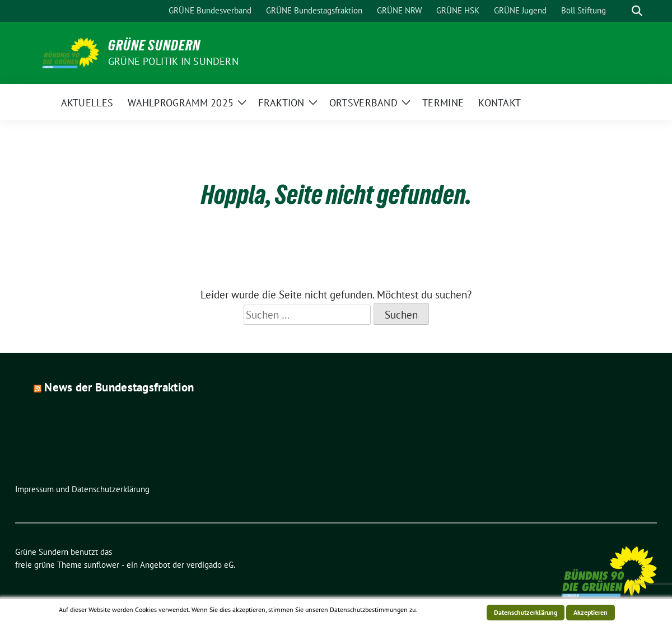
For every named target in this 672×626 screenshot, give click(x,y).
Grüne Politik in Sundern (173, 61)
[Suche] (621, 11)
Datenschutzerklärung (526, 612)
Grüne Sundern (154, 45)
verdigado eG (210, 565)
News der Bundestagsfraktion (119, 387)
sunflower (102, 565)
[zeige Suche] (637, 11)
